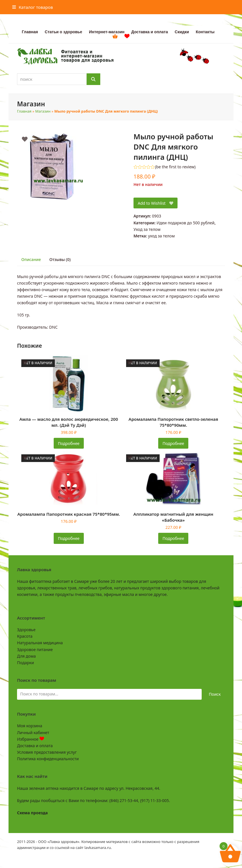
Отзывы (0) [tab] (60, 259)
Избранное (31, 739)
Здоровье (26, 630)
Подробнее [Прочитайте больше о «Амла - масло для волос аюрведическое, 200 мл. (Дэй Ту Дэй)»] (69, 443)
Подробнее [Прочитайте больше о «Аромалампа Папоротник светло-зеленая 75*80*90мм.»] (173, 443)
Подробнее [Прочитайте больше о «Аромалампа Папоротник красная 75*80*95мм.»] (69, 538)
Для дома (26, 656)
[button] (33, 7)
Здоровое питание (35, 650)
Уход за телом (147, 229)
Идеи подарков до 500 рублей (185, 223)
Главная (24, 111)
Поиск (215, 694)
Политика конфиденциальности (48, 759)
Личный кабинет (33, 733)
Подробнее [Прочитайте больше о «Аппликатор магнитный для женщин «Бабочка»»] (173, 538)
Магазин (43, 111)
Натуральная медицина (40, 643)
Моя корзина (30, 726)
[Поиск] (93, 79)
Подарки (25, 663)
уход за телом (161, 236)
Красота (25, 636)
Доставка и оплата (35, 746)
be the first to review (175, 167)
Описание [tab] (31, 259)
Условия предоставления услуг (47, 752)
